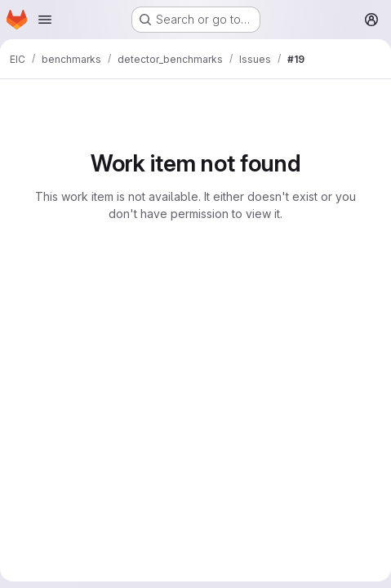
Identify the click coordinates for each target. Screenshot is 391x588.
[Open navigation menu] (45, 20)
